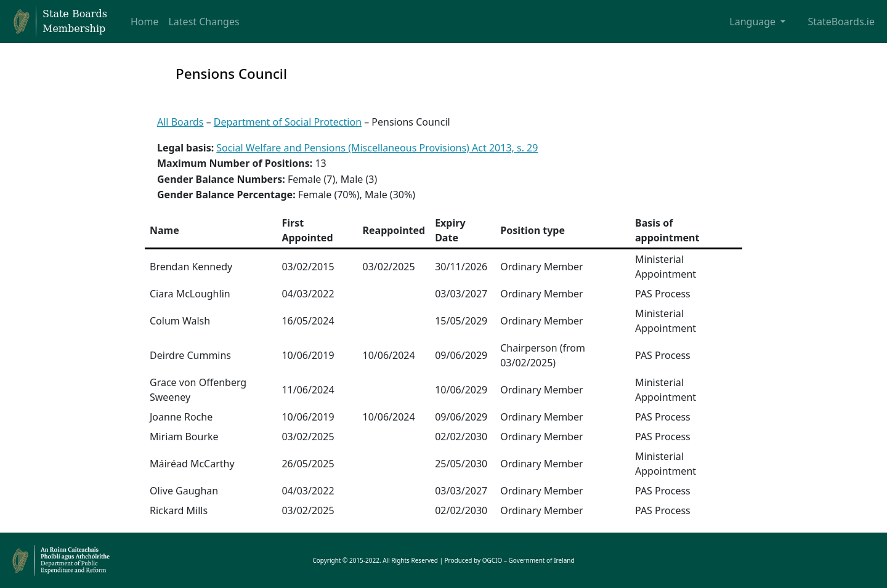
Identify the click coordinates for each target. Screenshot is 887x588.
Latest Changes (204, 22)
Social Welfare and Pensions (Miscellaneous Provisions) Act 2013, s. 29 (377, 148)
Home (145, 22)
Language (754, 22)
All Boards (180, 122)
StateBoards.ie (841, 22)
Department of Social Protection (288, 122)
